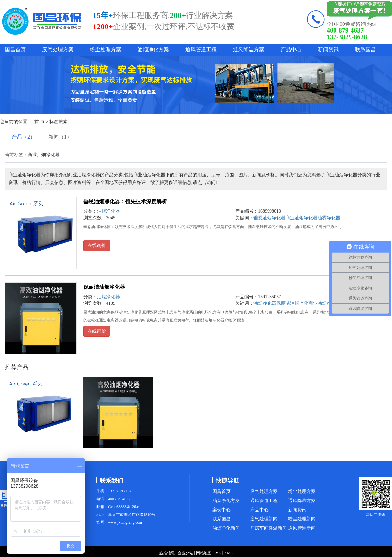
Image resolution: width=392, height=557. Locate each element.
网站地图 (204, 553)
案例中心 (221, 510)
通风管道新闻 (302, 528)
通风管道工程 (201, 49)
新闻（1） (60, 137)
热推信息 (167, 553)
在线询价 (97, 246)
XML (229, 553)
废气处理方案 (58, 49)
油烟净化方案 (153, 49)
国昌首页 (15, 49)
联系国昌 (366, 49)
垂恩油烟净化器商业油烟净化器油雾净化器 (297, 218)
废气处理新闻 (264, 519)
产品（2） (24, 137)
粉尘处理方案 (106, 49)
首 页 (40, 122)
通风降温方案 (249, 49)
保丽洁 (283, 303)
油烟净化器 (108, 211)
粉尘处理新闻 (302, 519)
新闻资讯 (328, 49)
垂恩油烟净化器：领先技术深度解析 (125, 201)
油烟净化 (299, 303)
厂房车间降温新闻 (269, 528)
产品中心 (291, 49)
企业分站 (186, 553)
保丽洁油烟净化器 (104, 287)
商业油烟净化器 (324, 303)
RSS (218, 553)
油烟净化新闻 (226, 528)
